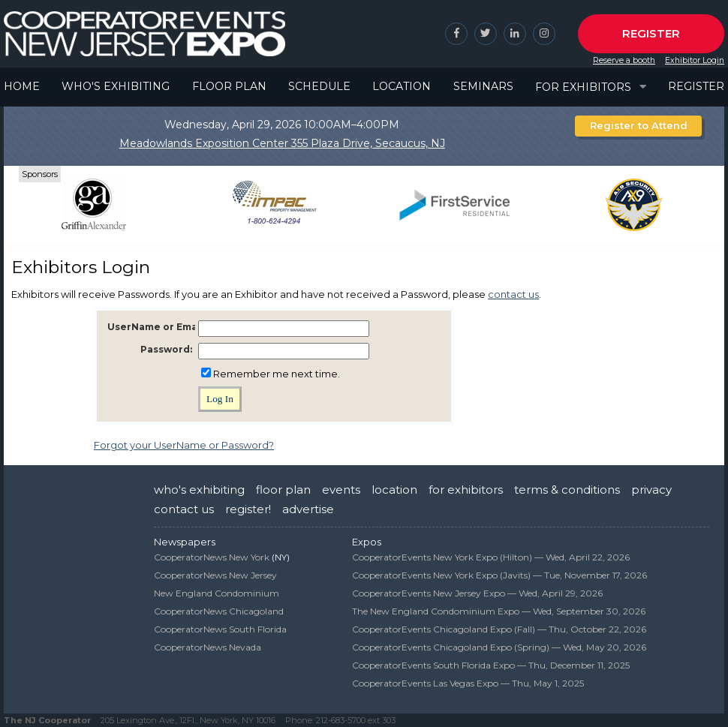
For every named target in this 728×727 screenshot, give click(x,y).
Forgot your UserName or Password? (184, 445)
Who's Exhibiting (116, 86)
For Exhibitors (583, 87)
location (394, 490)
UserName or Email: (156, 327)
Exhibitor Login (695, 60)
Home (22, 86)
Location (402, 86)
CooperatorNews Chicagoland (219, 611)
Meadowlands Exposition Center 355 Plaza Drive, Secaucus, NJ (282, 143)
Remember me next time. (277, 374)
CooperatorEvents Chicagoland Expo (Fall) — (499, 629)
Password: (166, 349)
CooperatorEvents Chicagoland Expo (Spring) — (499, 647)
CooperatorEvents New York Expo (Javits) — (499, 575)
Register (651, 33)
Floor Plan (229, 86)
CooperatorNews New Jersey (215, 575)
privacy (651, 490)
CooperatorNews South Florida (220, 629)
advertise (308, 509)
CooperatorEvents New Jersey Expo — (477, 593)
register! (248, 509)
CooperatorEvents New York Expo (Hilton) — (491, 557)
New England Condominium (217, 593)
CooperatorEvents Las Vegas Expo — (468, 683)
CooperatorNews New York (212, 557)
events (341, 490)
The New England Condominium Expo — (499, 611)
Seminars (483, 86)
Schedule (319, 86)
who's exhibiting (199, 490)
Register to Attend (639, 125)
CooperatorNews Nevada (208, 647)
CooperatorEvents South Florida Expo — (491, 665)
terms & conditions (567, 490)
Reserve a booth (624, 60)
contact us (513, 294)
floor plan (283, 490)
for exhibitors (466, 490)
